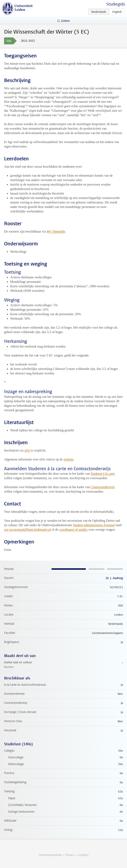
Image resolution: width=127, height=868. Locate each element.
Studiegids (116, 4)
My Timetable (56, 231)
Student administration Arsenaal (94, 525)
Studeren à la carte (103, 474)
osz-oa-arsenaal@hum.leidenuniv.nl (28, 530)
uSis (27, 450)
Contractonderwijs (103, 487)
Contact (84, 855)
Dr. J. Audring (114, 578)
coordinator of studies (73, 530)
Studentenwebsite (50, 855)
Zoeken (65, 21)
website (68, 459)
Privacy (70, 855)
